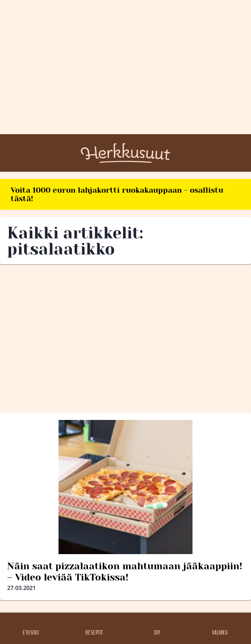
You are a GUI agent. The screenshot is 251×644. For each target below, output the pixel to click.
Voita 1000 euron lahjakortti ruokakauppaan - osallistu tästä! (117, 194)
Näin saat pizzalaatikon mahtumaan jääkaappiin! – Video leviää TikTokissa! (125, 572)
